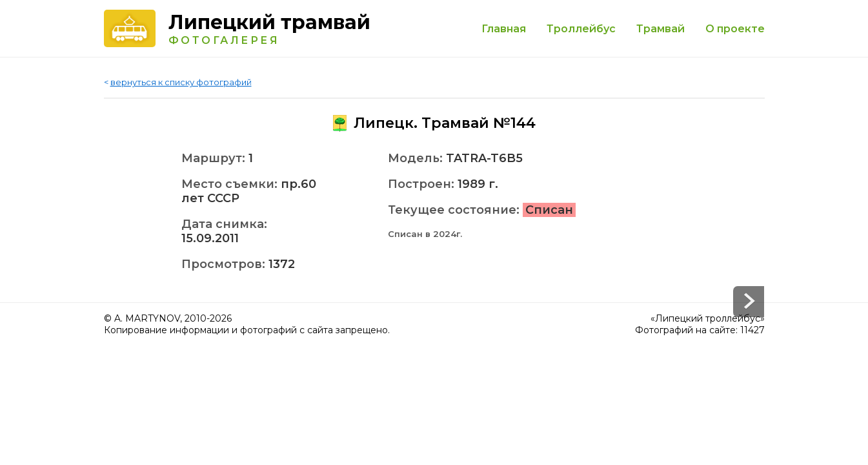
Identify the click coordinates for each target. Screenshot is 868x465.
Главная (504, 29)
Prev (749, 302)
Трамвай (661, 29)
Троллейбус (581, 29)
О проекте (735, 29)
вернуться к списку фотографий (181, 82)
